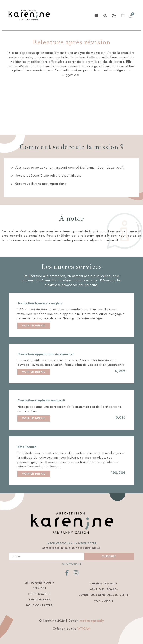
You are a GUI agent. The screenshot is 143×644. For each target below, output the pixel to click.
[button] (96, 15)
